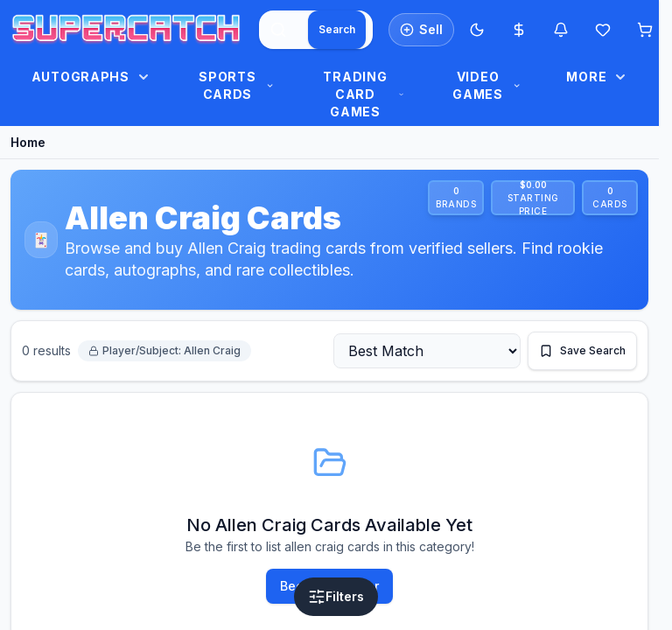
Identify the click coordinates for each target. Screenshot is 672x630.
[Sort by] (427, 351)
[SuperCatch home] (126, 30)
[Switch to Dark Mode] (477, 30)
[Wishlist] (603, 30)
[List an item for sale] (421, 30)
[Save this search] (582, 351)
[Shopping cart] (645, 30)
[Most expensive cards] (519, 30)
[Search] (337, 30)
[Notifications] (561, 30)
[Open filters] (336, 597)
